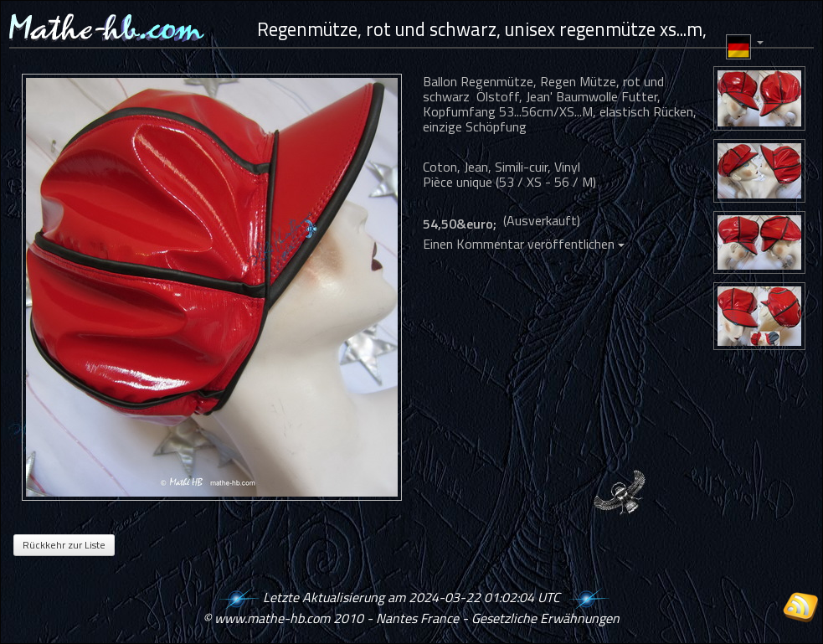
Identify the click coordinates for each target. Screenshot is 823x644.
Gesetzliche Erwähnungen (545, 618)
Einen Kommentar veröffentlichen (524, 244)
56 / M (574, 182)
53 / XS (520, 182)
